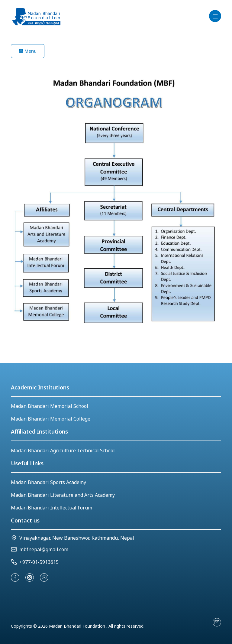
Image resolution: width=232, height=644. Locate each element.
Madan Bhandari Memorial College (51, 419)
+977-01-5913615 (39, 562)
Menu (28, 51)
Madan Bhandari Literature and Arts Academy (63, 495)
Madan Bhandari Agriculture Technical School (63, 450)
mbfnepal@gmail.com (44, 549)
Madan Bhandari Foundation (78, 626)
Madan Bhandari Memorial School (50, 406)
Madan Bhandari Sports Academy (48, 482)
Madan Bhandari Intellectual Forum (52, 508)
